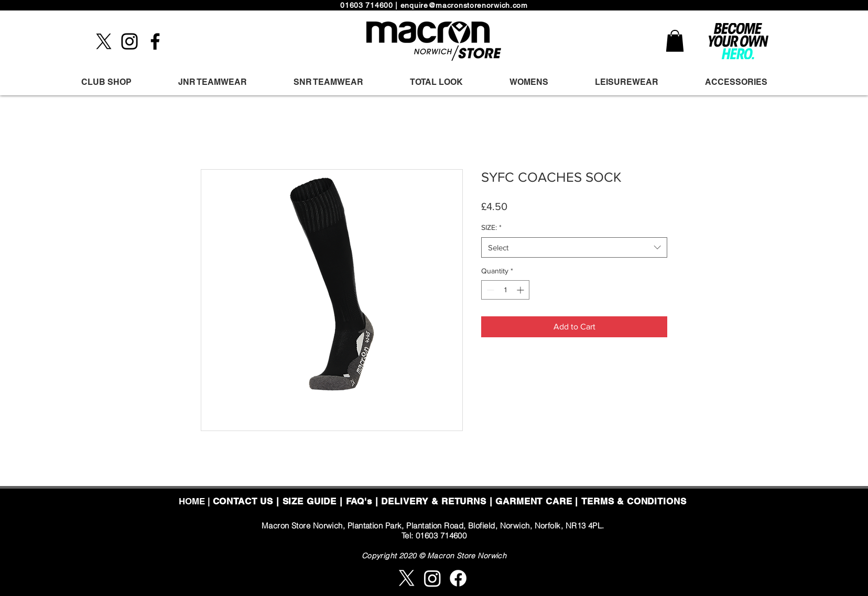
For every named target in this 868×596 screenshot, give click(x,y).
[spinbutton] (505, 290)
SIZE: (491, 227)
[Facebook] (155, 41)
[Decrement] (489, 290)
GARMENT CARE (534, 501)
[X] (104, 41)
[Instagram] (129, 41)
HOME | (196, 501)
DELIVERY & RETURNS (433, 501)
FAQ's (359, 501)
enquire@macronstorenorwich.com (464, 5)
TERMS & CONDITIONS (634, 501)
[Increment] (521, 290)
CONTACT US (243, 501)
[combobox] (574, 247)
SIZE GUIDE (310, 501)
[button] (675, 41)
